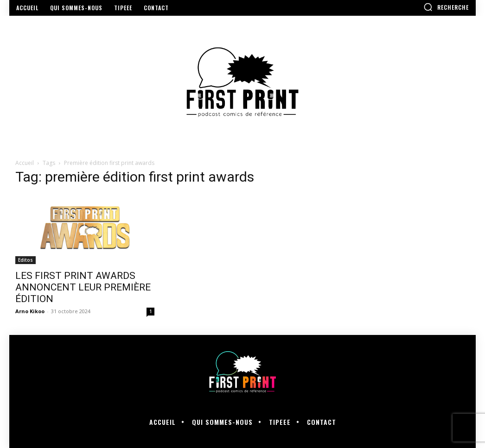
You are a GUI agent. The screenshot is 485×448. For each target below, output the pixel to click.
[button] (446, 7)
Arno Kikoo (30, 311)
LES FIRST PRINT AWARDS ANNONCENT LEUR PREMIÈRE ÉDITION (83, 287)
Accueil (25, 163)
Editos (26, 260)
